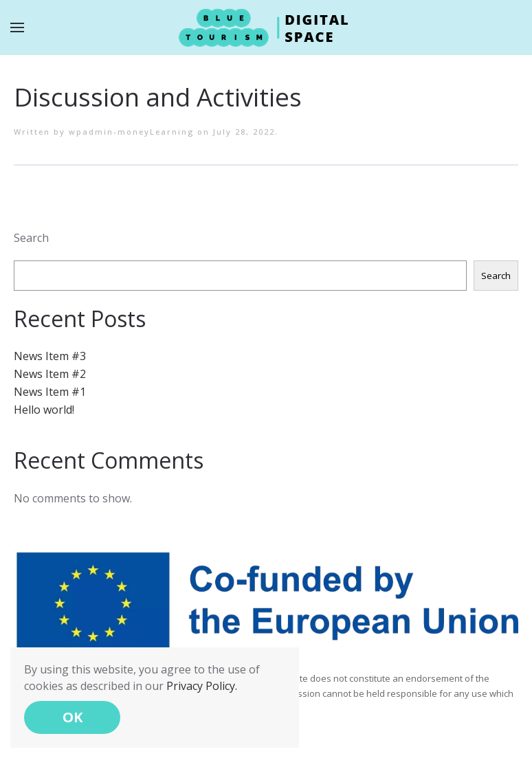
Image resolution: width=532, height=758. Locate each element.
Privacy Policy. (202, 686)
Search (31, 238)
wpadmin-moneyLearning (131, 132)
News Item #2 (50, 374)
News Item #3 (50, 356)
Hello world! (44, 410)
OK (73, 717)
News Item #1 (50, 392)
